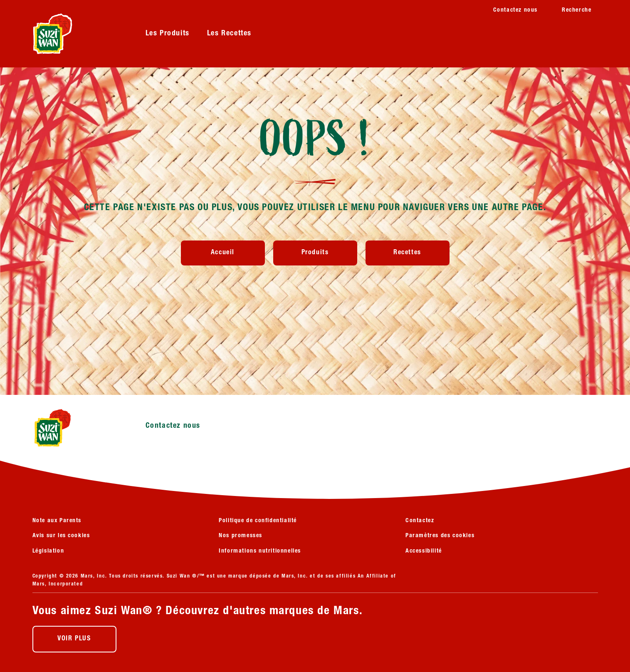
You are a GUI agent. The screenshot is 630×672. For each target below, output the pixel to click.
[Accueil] (223, 253)
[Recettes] (408, 253)
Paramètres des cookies (440, 536)
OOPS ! (315, 140)
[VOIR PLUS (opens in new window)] (74, 639)
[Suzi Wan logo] (77, 428)
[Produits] (315, 253)
